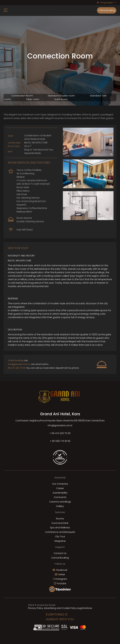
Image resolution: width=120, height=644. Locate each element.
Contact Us (60, 553)
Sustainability (60, 493)
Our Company (60, 484)
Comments (60, 497)
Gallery (60, 506)
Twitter (60, 574)
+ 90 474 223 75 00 (60, 433)
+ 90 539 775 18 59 (60, 441)
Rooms (60, 519)
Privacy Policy (36, 608)
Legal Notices (85, 608)
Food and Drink (60, 523)
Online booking (15, 360)
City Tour (60, 536)
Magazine (60, 541)
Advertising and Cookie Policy (60, 608)
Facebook (60, 570)
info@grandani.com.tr (19, 364)
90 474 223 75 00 (17, 368)
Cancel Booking (60, 558)
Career (60, 488)
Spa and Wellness (60, 528)
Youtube (60, 583)
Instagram (60, 579)
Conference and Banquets (60, 532)
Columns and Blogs (60, 502)
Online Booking (107, 10)
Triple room (33, 99)
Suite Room (61, 99)
